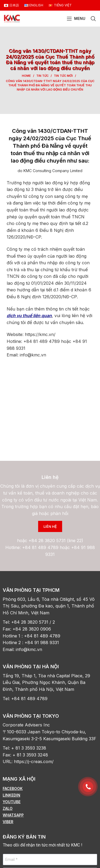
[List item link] (50, 789)
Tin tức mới (63, 76)
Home (26, 76)
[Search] (93, 19)
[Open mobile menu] (76, 19)
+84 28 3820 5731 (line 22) (56, 541)
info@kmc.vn (30, 649)
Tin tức (42, 76)
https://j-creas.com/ (34, 761)
